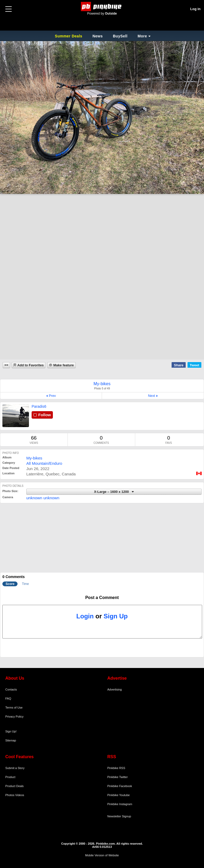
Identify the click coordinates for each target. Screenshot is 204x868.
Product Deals (14, 786)
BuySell (120, 36)
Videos (20, 795)
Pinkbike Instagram (120, 804)
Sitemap (11, 740)
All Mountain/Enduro (44, 463)
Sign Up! (11, 731)
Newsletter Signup (119, 816)
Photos (10, 795)
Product (10, 777)
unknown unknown (43, 498)
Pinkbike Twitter (118, 777)
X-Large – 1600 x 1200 (112, 492)
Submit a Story (15, 768)
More (142, 36)
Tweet (194, 365)
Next (152, 396)
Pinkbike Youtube (118, 795)
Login (85, 616)
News (98, 36)
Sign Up (116, 616)
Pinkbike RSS (116, 768)
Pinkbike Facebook (120, 786)
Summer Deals (69, 36)
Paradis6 (39, 406)
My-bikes (34, 458)
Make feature (64, 365)
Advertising (114, 689)
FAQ (8, 698)
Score (10, 584)
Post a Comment (102, 598)
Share (178, 365)
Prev (52, 396)
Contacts (11, 689)
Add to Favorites (30, 365)
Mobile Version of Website (102, 855)
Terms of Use (14, 708)
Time (25, 584)
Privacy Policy (14, 717)
